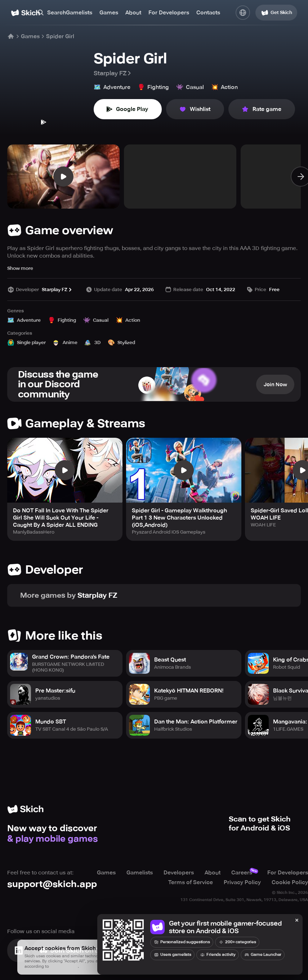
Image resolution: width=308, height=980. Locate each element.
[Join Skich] (80, 950)
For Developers (169, 13)
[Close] (297, 921)
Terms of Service (191, 882)
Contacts (208, 13)
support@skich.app (52, 884)
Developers (179, 873)
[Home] (25, 13)
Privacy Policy (242, 882)
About (133, 13)
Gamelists (79, 13)
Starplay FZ (113, 73)
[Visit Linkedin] (19, 950)
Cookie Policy (290, 882)
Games (109, 13)
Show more (20, 268)
